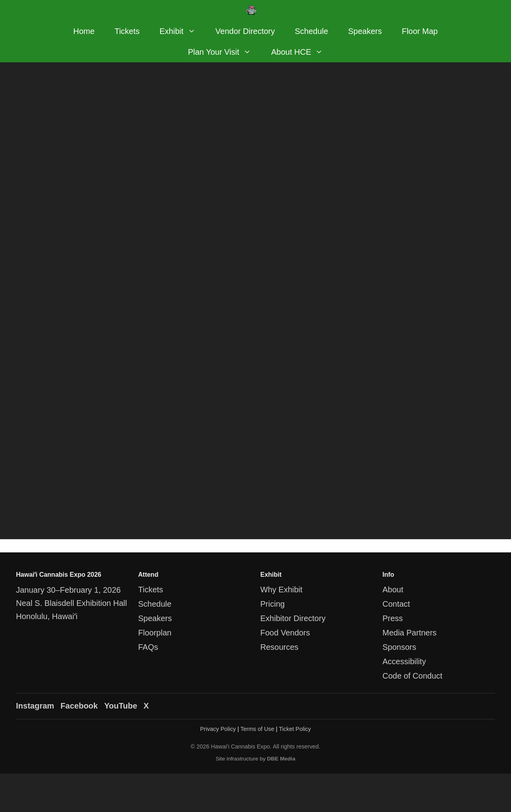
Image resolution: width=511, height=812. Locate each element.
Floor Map (420, 31)
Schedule (312, 31)
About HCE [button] (302, 52)
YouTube (121, 706)
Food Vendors (285, 633)
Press (393, 618)
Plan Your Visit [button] (225, 52)
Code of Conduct (412, 676)
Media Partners (410, 633)
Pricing (272, 604)
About (393, 590)
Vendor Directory (245, 31)
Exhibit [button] (183, 31)
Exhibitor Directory (293, 618)
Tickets (127, 31)
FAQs (148, 647)
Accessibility (404, 661)
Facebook (79, 706)
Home (84, 31)
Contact (396, 604)
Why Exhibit (281, 590)
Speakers (365, 31)
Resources (279, 647)
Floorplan (155, 633)
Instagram (35, 706)
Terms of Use (257, 729)
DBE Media (281, 759)
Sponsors (399, 647)
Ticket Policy (295, 729)
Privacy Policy (218, 729)
